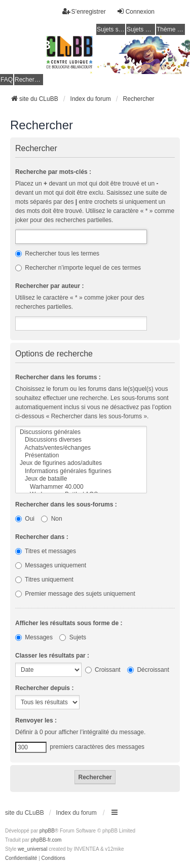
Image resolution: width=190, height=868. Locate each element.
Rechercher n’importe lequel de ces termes (78, 268)
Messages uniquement (51, 565)
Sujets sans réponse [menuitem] (111, 29)
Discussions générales (81, 432)
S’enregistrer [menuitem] (84, 11)
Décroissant (148, 670)
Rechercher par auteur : (49, 286)
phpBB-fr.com (46, 840)
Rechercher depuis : (44, 688)
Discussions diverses (81, 440)
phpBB (47, 831)
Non (51, 519)
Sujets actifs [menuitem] (141, 29)
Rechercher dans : (42, 537)
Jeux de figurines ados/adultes (81, 463)
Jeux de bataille (81, 479)
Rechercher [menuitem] (29, 80)
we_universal (32, 849)
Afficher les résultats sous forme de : (69, 623)
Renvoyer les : (36, 720)
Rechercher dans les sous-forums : (66, 504)
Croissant (103, 670)
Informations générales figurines (81, 471)
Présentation (81, 456)
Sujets (73, 637)
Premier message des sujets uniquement (75, 594)
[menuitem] (21, 858)
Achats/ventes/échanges (81, 448)
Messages (34, 637)
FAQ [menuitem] (7, 80)
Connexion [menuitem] (136, 11)
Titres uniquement (44, 580)
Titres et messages (46, 551)
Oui (25, 519)
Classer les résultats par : (52, 656)
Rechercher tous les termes (57, 254)
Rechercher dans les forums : (58, 377)
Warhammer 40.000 (81, 487)
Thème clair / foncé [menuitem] (171, 29)
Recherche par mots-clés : (53, 172)
